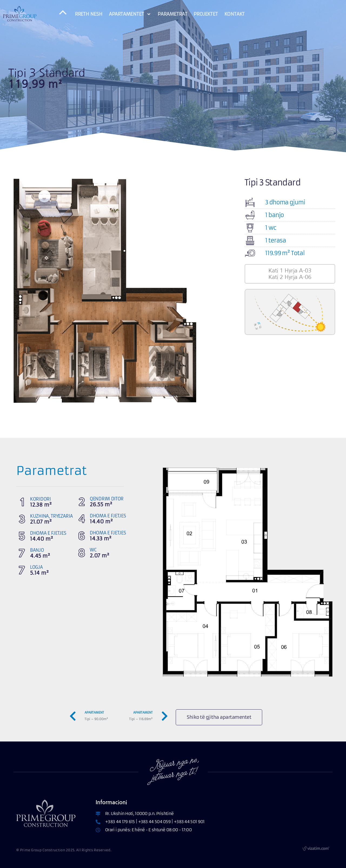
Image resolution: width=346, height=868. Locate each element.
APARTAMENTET (130, 14)
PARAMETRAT (172, 14)
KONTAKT (235, 14)
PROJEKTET (206, 14)
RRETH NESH (89, 14)
